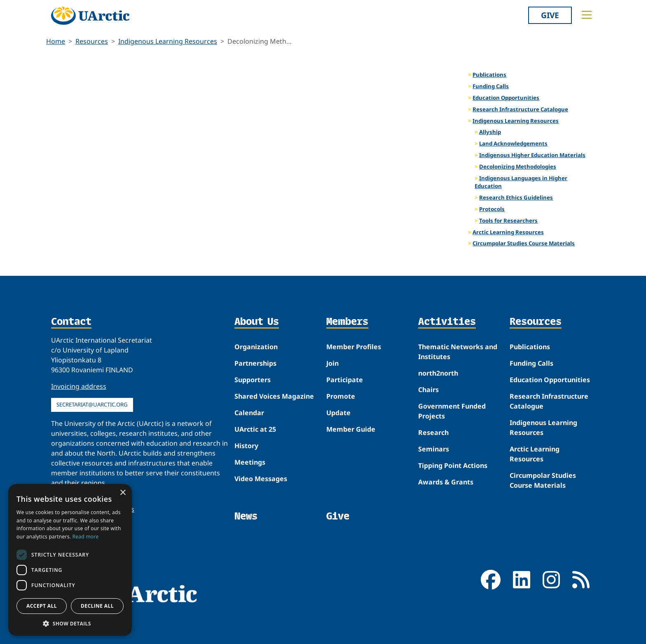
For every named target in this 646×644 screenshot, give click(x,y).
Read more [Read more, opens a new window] (86, 537)
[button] (70, 623)
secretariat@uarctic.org (92, 404)
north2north (438, 373)
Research (433, 432)
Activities (447, 322)
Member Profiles (354, 347)
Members (347, 322)
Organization (256, 347)
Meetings (250, 462)
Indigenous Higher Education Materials (532, 155)
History (246, 446)
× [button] (123, 493)
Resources (92, 41)
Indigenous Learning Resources (168, 41)
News (246, 516)
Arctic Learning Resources (508, 232)
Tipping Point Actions (453, 465)
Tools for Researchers (508, 221)
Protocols (492, 209)
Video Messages (261, 479)
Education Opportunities (506, 98)
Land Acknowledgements (513, 143)
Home (56, 41)
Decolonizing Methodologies (518, 167)
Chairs (428, 390)
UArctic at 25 (255, 429)
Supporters (253, 380)
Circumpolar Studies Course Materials (524, 243)
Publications (489, 75)
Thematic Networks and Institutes (458, 352)
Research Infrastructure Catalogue (520, 109)
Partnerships (255, 363)
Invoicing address (79, 386)
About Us (257, 322)
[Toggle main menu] (587, 15)
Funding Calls (491, 86)
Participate (345, 380)
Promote (341, 396)
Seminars (434, 449)
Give (550, 15)
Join (332, 363)
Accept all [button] (42, 606)
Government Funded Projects (452, 411)
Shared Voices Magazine (274, 396)
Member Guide (351, 429)
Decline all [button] (97, 606)
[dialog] (70, 560)
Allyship (490, 132)
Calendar (249, 413)
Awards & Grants (446, 482)
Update (338, 413)
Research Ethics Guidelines (516, 197)
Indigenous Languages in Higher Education (521, 182)
